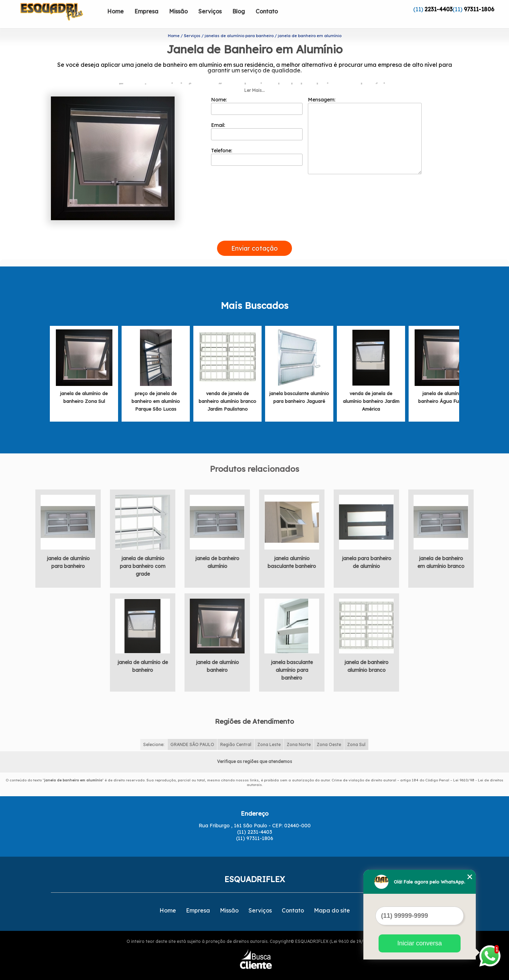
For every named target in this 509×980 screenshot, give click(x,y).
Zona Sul (356, 733)
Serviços (210, 11)
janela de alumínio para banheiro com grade (143, 555)
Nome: (257, 94)
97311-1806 (479, 9)
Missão (178, 11)
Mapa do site (332, 899)
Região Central (236, 733)
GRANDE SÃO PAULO (192, 733)
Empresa (146, 11)
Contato (267, 11)
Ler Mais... (255, 79)
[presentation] (255, 221)
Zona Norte (299, 733)
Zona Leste (269, 733)
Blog (239, 11)
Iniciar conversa (420, 943)
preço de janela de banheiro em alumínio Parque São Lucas (156, 390)
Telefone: (257, 145)
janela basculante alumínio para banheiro (292, 659)
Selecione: (154, 733)
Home (115, 11)
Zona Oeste (329, 733)
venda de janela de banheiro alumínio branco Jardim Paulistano (227, 390)
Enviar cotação (255, 237)
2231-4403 (438, 9)
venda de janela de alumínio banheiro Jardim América (371, 390)
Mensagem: (365, 124)
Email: (257, 120)
